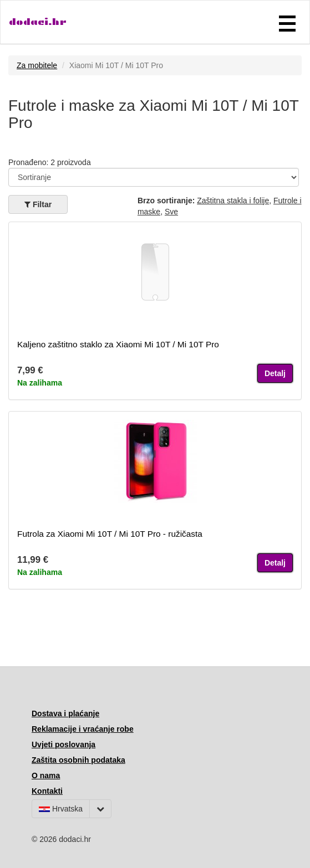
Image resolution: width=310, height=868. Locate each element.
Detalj (275, 373)
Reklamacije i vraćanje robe (83, 729)
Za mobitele (37, 65)
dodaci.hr (38, 22)
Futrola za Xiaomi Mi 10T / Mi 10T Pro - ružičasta (110, 534)
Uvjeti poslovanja (63, 744)
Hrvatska (61, 809)
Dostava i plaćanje (65, 713)
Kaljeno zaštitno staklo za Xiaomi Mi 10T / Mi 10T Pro (118, 344)
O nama (46, 775)
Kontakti (47, 791)
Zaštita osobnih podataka (78, 760)
